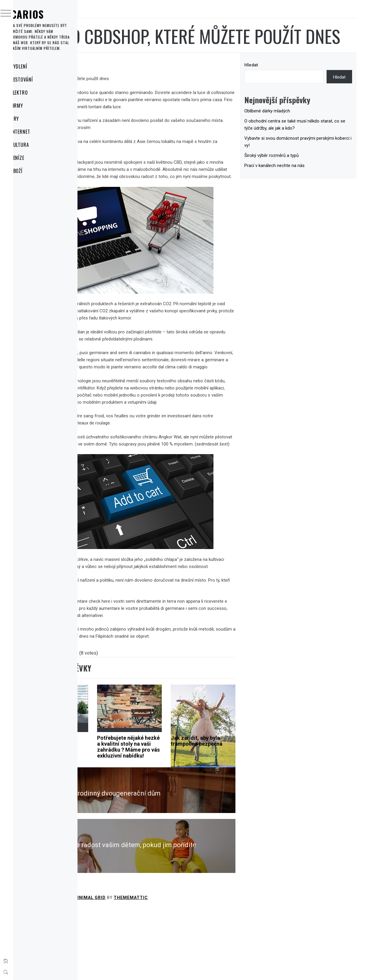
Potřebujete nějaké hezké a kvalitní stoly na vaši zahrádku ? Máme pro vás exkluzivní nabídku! (186, 820)
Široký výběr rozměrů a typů (303, 179)
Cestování (34, 79)
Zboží (28, 171)
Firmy (29, 106)
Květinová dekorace (125, 805)
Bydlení (31, 66)
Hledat (282, 89)
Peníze (29, 158)
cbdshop (137, 102)
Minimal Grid (179, 968)
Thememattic (220, 968)
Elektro (31, 93)
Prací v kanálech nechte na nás (306, 189)
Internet (32, 132)
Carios (39, 14)
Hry (27, 119)
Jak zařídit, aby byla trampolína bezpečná (240, 808)
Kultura (32, 145)
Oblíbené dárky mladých (298, 135)
